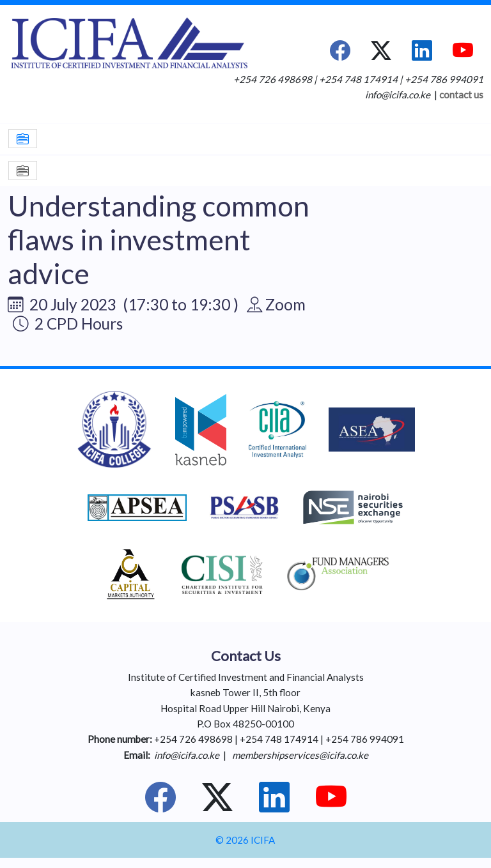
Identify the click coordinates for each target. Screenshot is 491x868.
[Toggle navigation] (23, 138)
